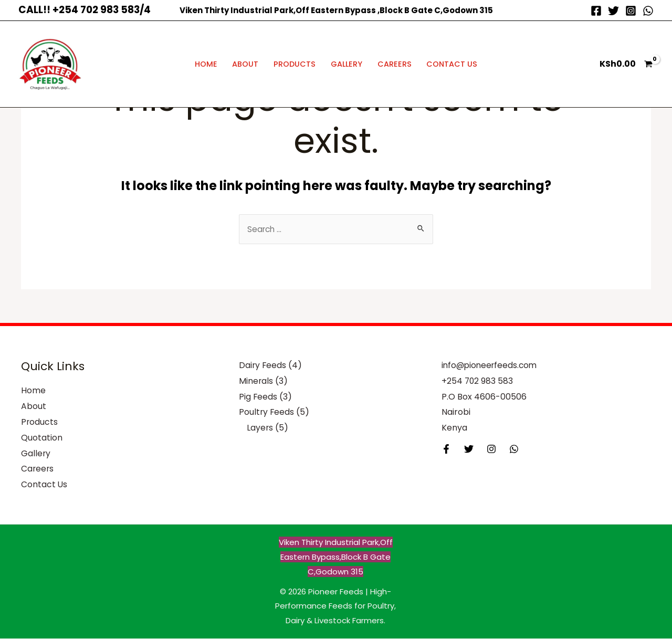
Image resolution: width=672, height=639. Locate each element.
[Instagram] (631, 11)
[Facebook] (596, 11)
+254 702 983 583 (478, 382)
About (245, 64)
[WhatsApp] (648, 11)
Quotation (42, 438)
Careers (395, 64)
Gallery (346, 64)
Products (295, 64)
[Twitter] (613, 11)
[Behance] (514, 450)
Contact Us (452, 64)
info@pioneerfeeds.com (491, 366)
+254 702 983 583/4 (102, 10)
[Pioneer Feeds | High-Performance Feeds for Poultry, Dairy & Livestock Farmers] (50, 63)
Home (206, 64)
